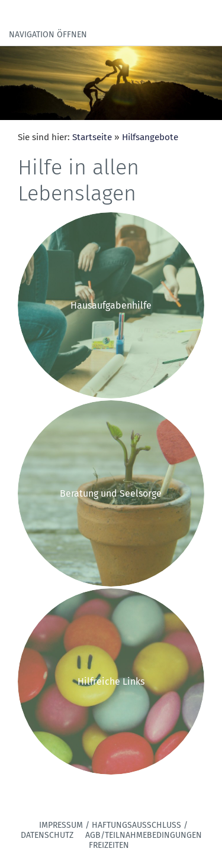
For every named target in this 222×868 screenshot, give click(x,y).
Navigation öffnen (48, 35)
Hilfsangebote (150, 137)
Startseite (92, 137)
